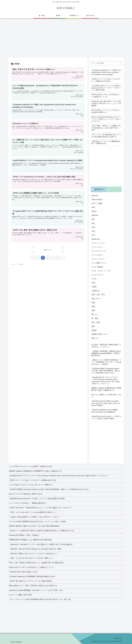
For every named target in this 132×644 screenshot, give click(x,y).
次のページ (48, 250)
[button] (120, 63)
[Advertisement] (63, 39)
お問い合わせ (118, 638)
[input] (106, 63)
